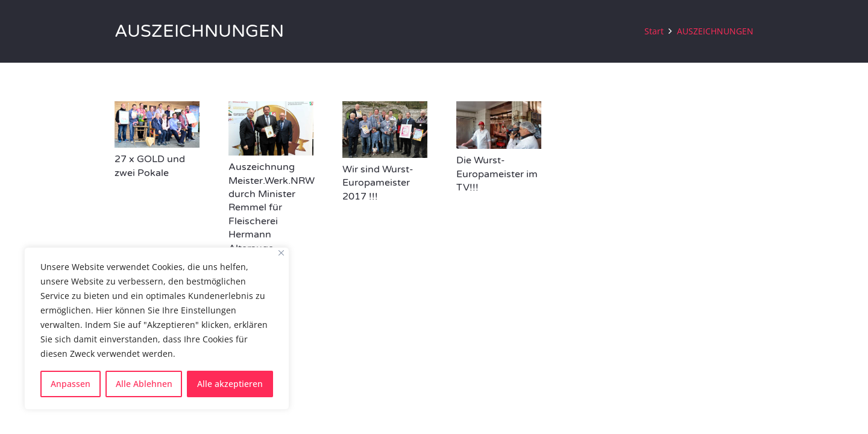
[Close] (281, 253)
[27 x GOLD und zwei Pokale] (157, 124)
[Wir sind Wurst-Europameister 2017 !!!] (385, 130)
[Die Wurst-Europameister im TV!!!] (499, 125)
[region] (157, 329)
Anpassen (71, 384)
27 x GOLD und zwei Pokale (150, 166)
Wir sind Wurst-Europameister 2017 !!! (378, 183)
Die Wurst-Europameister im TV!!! (497, 175)
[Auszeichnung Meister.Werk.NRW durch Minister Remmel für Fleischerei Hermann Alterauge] (271, 128)
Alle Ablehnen (144, 384)
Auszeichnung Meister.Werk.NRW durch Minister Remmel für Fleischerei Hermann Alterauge (272, 208)
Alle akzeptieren (230, 384)
